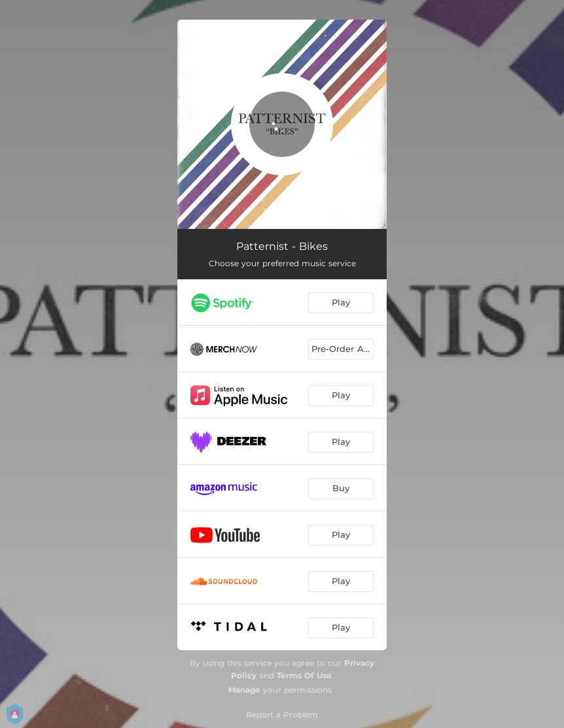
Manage (244, 690)
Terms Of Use (304, 675)
